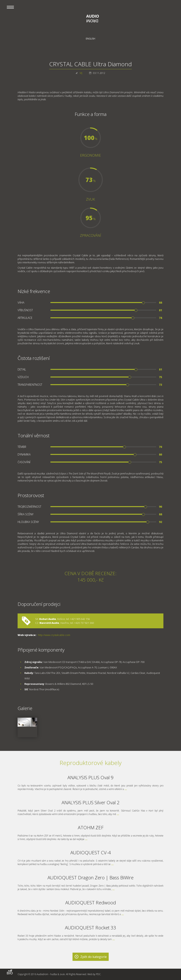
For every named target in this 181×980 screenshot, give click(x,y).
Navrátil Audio (49, 623)
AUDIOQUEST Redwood (91, 902)
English (90, 39)
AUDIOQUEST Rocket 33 (90, 928)
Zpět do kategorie (94, 957)
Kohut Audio (48, 619)
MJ (81, 73)
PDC (98, 974)
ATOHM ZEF (91, 827)
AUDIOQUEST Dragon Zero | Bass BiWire (90, 877)
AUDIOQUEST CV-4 (91, 852)
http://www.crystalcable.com (54, 635)
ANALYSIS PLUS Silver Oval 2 (91, 802)
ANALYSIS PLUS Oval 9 (90, 777)
